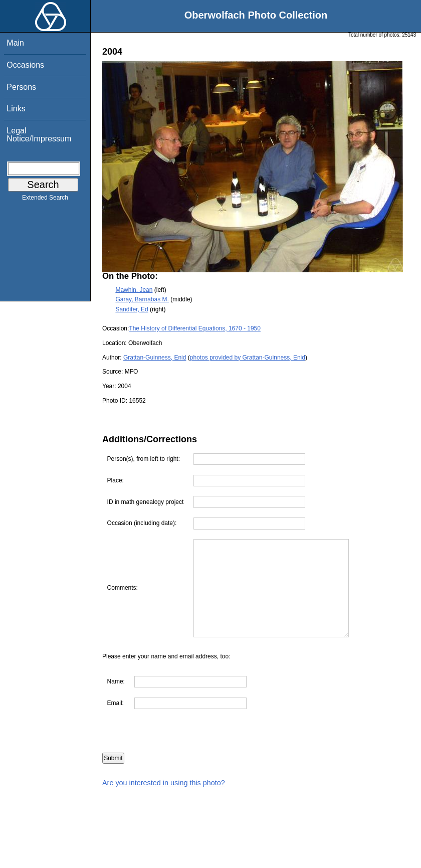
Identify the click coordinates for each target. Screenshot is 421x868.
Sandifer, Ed (132, 309)
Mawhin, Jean (134, 290)
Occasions (25, 65)
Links (16, 109)
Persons (21, 87)
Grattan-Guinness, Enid (155, 358)
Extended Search (45, 200)
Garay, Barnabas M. (142, 299)
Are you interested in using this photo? (164, 783)
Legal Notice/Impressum (39, 135)
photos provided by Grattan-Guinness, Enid (248, 358)
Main (15, 43)
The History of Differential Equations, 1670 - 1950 (195, 328)
